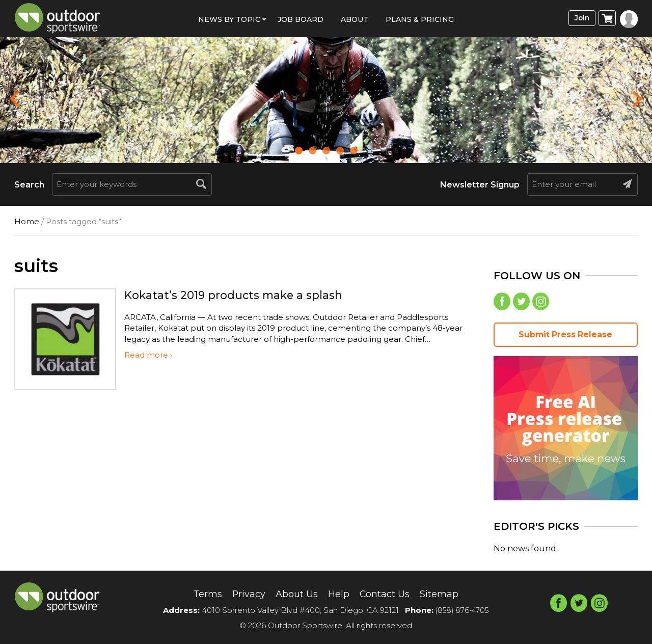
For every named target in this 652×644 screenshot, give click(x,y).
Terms (197, 594)
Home (27, 221)
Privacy (242, 594)
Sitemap (449, 594)
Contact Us (389, 594)
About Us (294, 594)
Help (339, 594)
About (355, 19)
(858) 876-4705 (462, 611)
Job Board (301, 19)
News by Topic (229, 19)
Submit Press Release (565, 338)
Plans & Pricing (420, 19)
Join (580, 19)
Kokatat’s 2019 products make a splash (243, 295)
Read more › (148, 355)
